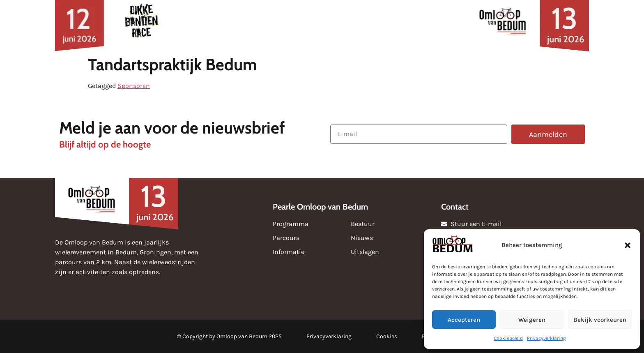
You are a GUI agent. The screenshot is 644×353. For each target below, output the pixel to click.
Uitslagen (309, 25)
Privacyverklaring (546, 338)
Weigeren (532, 320)
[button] (628, 245)
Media (357, 25)
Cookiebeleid (508, 338)
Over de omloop (421, 25)
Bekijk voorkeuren (600, 320)
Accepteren (464, 320)
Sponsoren (253, 25)
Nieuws (201, 25)
